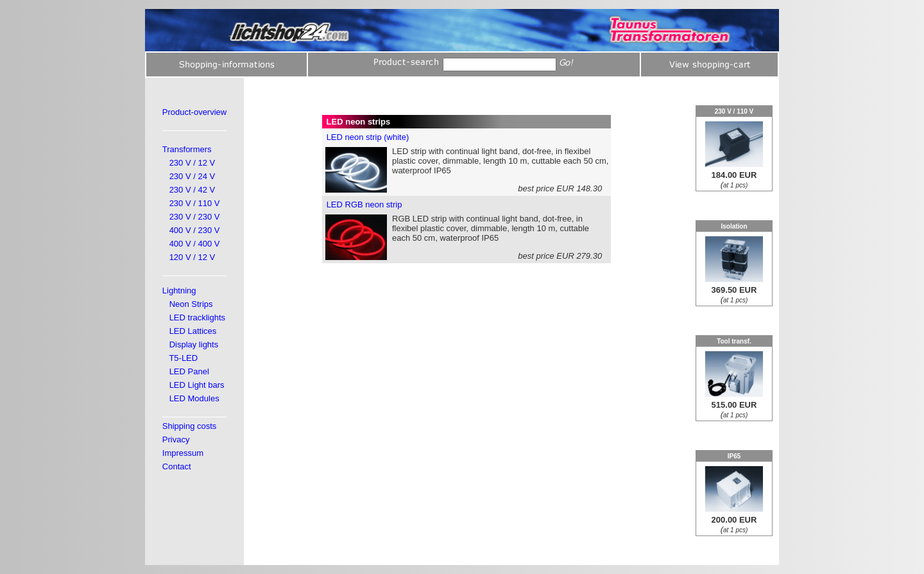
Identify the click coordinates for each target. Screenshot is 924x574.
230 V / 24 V (193, 176)
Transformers (187, 149)
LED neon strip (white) (368, 137)
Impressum (183, 453)
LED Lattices (193, 331)
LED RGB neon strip (364, 204)
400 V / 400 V (195, 244)
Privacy (176, 439)
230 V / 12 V (193, 163)
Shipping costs (190, 426)
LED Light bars (197, 385)
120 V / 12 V (193, 257)
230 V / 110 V (195, 203)
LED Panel (189, 371)
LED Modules (194, 398)
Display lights (194, 344)
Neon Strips (191, 304)
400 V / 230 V (195, 230)
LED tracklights (197, 317)
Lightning (179, 291)
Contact (177, 466)
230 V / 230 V (195, 217)
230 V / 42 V (193, 190)
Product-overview (194, 112)
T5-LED (183, 358)
